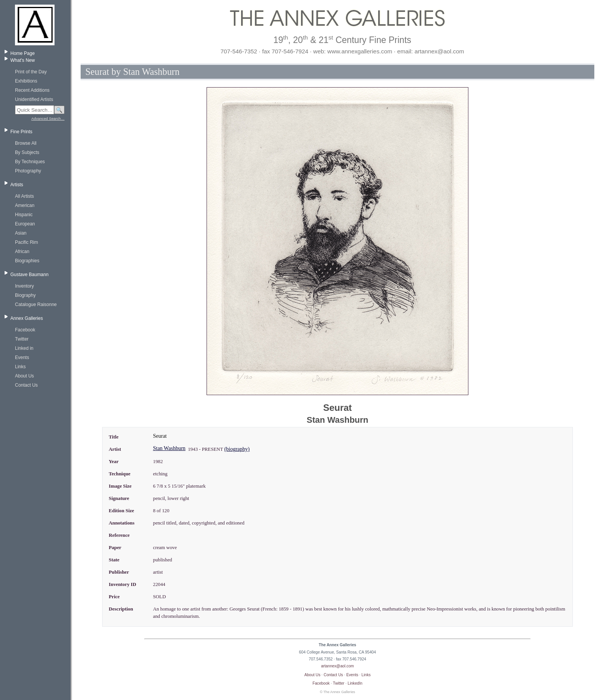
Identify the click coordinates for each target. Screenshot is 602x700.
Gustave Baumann (29, 275)
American (25, 205)
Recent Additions (32, 90)
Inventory (24, 286)
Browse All (26, 143)
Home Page (22, 53)
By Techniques (30, 162)
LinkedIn (355, 683)
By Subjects (27, 152)
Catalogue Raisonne (36, 304)
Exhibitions (26, 81)
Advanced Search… (48, 118)
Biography (25, 295)
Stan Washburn (169, 448)
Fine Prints (21, 132)
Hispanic (24, 215)
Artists (17, 185)
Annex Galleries (27, 318)
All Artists (24, 196)
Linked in (24, 348)
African (22, 252)
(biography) (237, 449)
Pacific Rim (26, 242)
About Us (24, 376)
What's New (23, 60)
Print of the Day (31, 72)
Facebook (25, 330)
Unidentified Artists (34, 99)
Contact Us (26, 385)
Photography (28, 171)
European (25, 224)
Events (22, 357)
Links (20, 367)
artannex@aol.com (337, 666)
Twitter (22, 339)
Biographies (27, 261)
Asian (21, 233)
